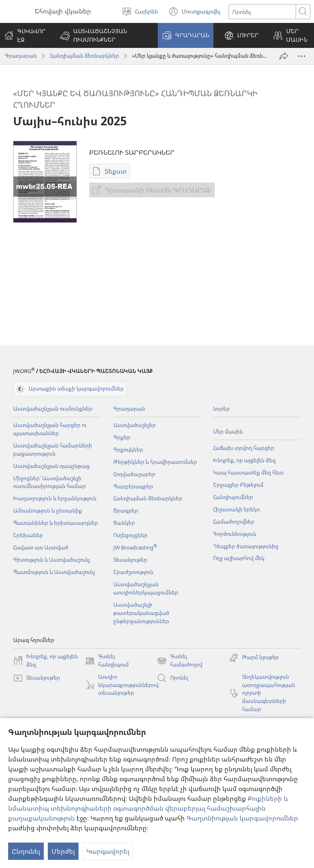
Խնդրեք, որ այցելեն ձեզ (244, 460)
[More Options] (302, 56)
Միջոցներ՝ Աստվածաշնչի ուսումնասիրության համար (49, 482)
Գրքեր (122, 437)
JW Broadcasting (135, 547)
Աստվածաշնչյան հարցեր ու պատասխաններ (50, 429)
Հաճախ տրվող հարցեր (244, 448)
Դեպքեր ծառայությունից (246, 546)
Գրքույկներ (128, 450)
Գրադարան (21, 56)
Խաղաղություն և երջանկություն (55, 498)
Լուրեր (221, 409)
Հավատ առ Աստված (41, 547)
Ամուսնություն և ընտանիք (48, 511)
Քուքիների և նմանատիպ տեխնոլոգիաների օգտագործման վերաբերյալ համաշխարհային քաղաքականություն (148, 808)
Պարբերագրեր (133, 486)
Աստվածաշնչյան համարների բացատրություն (53, 450)
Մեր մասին (228, 432)
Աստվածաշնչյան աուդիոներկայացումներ (146, 588)
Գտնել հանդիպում (107, 661)
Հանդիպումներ (233, 497)
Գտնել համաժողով (180, 661)
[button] (104, 35)
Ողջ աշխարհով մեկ (239, 558)
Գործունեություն (235, 534)
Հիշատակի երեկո (237, 509)
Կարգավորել (108, 851)
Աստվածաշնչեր (135, 425)
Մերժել (63, 851)
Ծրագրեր (126, 511)
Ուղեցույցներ (130, 535)
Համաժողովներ (234, 522)
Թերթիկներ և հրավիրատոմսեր (155, 462)
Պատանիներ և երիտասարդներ (56, 523)
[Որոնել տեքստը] (262, 12)
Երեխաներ (28, 535)
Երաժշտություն (133, 572)
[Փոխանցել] (284, 56)
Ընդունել (26, 851)
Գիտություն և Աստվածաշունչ (52, 560)
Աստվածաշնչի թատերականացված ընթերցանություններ (141, 613)
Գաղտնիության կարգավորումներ (242, 818)
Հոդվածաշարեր (134, 474)
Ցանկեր (124, 523)
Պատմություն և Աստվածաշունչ (54, 572)
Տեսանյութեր (130, 560)
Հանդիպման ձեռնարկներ (84, 56)
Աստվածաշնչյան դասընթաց (51, 466)
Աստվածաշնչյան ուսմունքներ (53, 409)
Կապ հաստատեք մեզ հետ (248, 472)
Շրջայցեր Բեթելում (238, 485)
